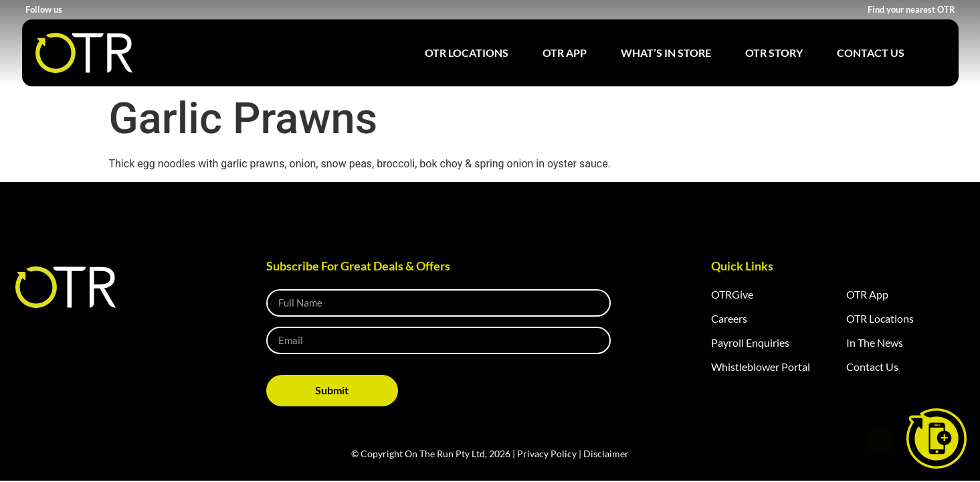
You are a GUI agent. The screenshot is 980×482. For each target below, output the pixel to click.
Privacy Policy (547, 454)
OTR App (565, 53)
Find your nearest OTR (911, 9)
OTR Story (774, 53)
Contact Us (871, 53)
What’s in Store (666, 53)
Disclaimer (606, 454)
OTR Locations (467, 53)
